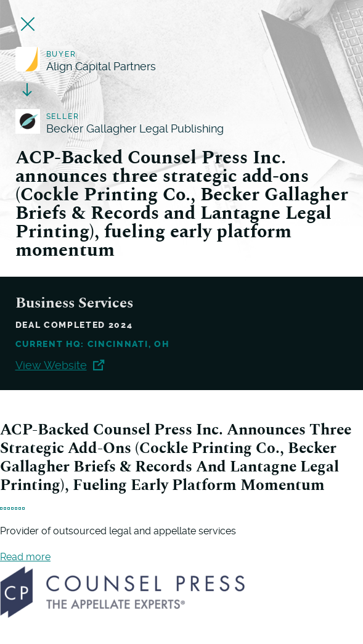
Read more (25, 557)
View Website (60, 365)
